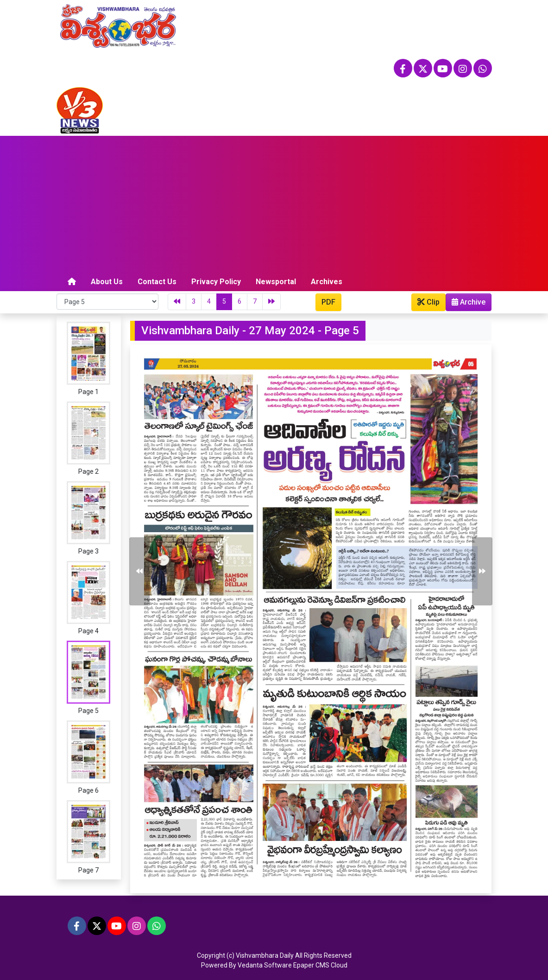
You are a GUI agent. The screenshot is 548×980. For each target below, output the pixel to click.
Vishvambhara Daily (265, 955)
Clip (428, 302)
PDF (328, 302)
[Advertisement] (274, 205)
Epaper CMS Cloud (320, 965)
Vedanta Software (265, 965)
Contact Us (157, 282)
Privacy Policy (216, 282)
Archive (466, 304)
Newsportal (276, 282)
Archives (327, 282)
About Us (107, 282)
